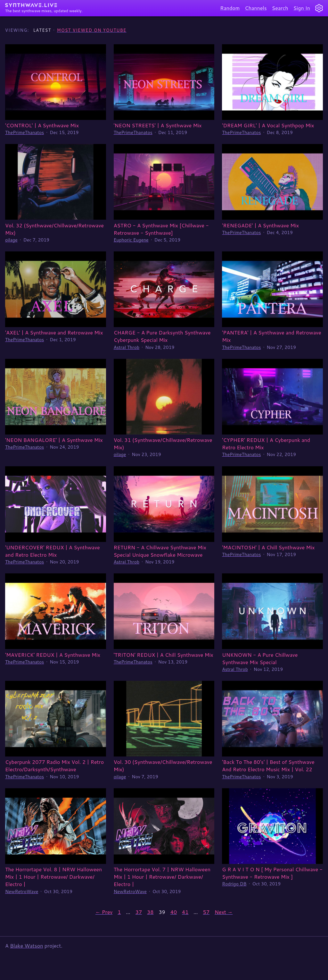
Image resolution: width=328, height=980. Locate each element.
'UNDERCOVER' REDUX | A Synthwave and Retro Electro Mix (53, 551)
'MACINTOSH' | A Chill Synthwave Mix (268, 547)
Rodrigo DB (234, 884)
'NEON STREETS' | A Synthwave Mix (158, 125)
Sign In (302, 8)
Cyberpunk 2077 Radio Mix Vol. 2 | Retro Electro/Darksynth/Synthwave (54, 765)
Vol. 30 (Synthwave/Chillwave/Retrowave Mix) (163, 765)
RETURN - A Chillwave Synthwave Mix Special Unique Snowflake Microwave (160, 551)
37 (139, 912)
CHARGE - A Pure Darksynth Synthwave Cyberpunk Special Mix (162, 336)
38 (150, 912)
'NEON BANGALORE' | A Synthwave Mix (54, 440)
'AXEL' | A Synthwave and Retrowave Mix (54, 332)
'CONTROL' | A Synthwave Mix (42, 125)
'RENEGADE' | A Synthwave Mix (260, 225)
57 (206, 912)
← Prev (104, 912)
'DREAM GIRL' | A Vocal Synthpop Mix (268, 125)
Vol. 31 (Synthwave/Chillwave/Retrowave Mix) (163, 444)
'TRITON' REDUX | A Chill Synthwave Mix (164, 655)
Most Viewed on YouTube (92, 30)
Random (230, 8)
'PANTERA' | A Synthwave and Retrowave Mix (271, 336)
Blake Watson (26, 946)
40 (174, 912)
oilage (11, 240)
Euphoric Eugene (131, 240)
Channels (256, 8)
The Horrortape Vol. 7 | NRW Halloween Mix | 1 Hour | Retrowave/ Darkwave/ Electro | (162, 877)
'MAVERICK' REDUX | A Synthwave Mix (53, 655)
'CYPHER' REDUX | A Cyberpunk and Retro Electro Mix (266, 444)
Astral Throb (127, 347)
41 (185, 912)
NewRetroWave (22, 891)
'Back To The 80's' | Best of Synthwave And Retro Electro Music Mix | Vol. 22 (268, 765)
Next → (224, 912)
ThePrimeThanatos (25, 132)
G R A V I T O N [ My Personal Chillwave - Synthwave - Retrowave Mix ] (272, 873)
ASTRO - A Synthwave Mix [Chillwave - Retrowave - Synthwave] (161, 229)
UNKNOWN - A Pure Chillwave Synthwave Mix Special (260, 658)
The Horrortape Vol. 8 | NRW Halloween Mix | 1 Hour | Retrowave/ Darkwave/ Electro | (53, 877)
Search (280, 8)
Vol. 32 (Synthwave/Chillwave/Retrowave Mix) (54, 229)
